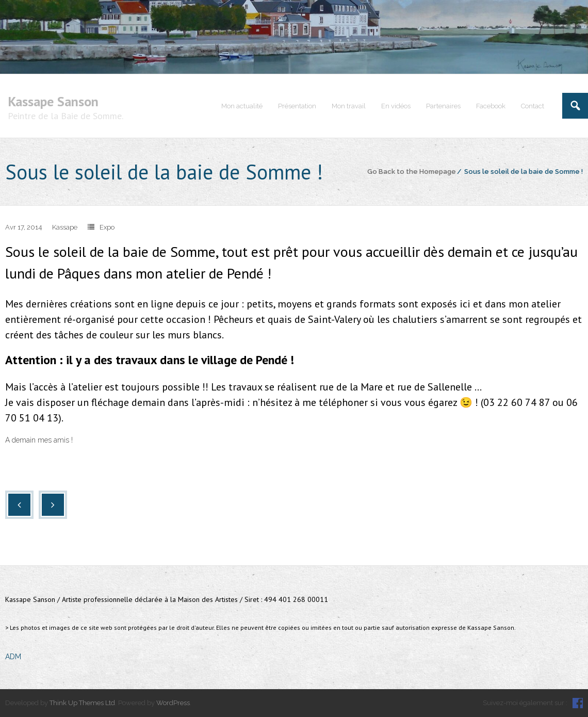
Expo (107, 227)
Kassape (65, 227)
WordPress (173, 703)
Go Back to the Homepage (412, 172)
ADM (13, 657)
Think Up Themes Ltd (82, 703)
